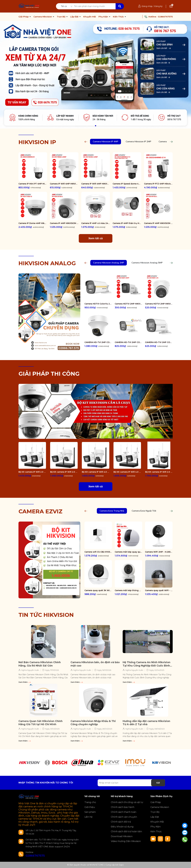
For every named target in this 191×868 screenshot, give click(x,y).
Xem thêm (25, 682)
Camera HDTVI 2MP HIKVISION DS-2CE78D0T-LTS (159, 304)
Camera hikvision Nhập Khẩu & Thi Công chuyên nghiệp (93, 723)
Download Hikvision (122, 836)
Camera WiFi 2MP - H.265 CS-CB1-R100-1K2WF (159, 552)
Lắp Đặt (75, 17)
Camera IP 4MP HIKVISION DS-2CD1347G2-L (64, 223)
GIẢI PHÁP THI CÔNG (49, 374)
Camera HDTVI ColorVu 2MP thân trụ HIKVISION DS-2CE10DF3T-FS (98, 304)
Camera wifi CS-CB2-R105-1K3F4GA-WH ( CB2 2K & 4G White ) (98, 552)
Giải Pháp (24, 17)
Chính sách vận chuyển (124, 817)
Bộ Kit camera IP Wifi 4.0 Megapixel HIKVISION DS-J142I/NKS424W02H (96, 472)
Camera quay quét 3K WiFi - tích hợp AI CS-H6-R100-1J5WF (98, 590)
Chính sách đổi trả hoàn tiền (126, 831)
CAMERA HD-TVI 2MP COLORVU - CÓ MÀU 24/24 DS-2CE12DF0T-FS (128, 342)
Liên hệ (88, 817)
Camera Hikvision (43, 17)
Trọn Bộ (61, 17)
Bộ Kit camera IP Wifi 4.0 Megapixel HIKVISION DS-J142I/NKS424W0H (127, 472)
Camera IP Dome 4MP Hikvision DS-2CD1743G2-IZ (33, 223)
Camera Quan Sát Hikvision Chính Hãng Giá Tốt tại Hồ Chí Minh (40, 723)
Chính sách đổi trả (121, 822)
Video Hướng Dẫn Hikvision (126, 841)
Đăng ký (158, 6)
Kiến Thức (119, 17)
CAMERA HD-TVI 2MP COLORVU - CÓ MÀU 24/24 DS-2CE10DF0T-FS (159, 342)
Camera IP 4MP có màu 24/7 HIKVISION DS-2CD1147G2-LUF (96, 223)
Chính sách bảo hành (123, 807)
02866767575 (165, 17)
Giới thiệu (90, 807)
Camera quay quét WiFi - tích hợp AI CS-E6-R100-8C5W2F (159, 590)
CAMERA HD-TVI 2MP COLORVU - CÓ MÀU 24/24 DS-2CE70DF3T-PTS (98, 342)
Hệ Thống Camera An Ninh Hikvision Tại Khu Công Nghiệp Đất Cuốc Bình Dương (146, 664)
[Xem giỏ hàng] (171, 6)
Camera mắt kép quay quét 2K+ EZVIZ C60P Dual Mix (128, 552)
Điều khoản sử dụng (122, 827)
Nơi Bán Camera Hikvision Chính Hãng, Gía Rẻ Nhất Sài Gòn (40, 664)
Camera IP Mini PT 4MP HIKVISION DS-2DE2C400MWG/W (33, 184)
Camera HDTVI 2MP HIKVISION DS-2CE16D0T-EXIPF (128, 304)
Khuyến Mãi (90, 17)
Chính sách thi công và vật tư (127, 802)
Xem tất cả (96, 238)
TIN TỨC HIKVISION (46, 615)
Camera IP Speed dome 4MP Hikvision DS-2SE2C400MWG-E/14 (127, 184)
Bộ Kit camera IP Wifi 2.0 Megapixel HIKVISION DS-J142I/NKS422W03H (159, 472)
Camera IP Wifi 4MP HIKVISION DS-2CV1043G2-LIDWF (96, 184)
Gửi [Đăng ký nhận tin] (158, 783)
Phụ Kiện (104, 17)
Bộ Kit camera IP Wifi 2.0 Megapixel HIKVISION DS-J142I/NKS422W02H (64, 472)
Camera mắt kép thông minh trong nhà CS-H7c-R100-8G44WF (128, 590)
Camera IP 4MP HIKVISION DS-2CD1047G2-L (158, 223)
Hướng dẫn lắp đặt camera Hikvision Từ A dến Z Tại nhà (146, 723)
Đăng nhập (147, 6)
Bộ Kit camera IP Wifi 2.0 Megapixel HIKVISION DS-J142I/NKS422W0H (32, 472)
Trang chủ (90, 802)
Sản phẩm (90, 812)
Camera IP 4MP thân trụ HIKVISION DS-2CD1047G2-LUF (127, 223)
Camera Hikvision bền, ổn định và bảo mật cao (95, 664)
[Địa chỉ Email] (131, 783)
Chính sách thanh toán (124, 812)
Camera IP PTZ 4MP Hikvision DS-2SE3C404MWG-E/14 (158, 184)
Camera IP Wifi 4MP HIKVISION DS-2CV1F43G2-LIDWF (64, 184)
